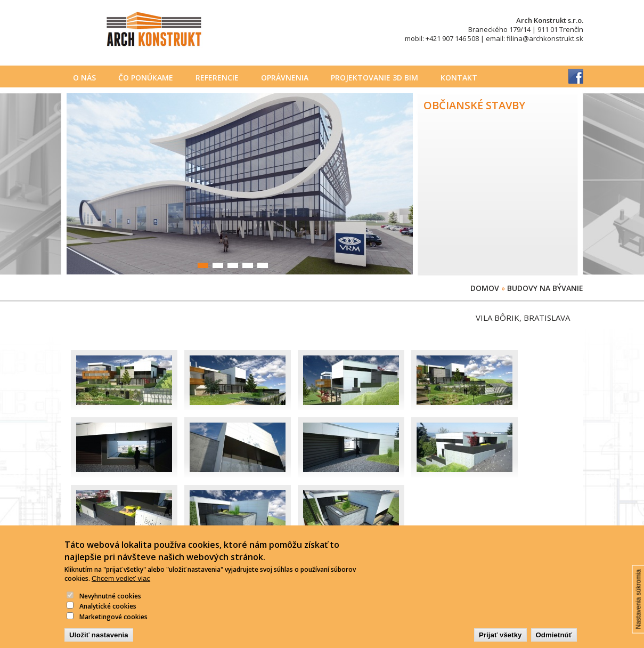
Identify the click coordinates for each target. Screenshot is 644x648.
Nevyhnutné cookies (110, 604)
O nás (84, 78)
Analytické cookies (108, 614)
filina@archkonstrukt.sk (545, 38)
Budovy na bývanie (545, 288)
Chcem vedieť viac (121, 586)
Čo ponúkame (146, 78)
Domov (485, 288)
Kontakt (459, 78)
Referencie (217, 78)
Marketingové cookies (113, 624)
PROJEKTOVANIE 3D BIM (374, 78)
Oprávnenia (285, 78)
